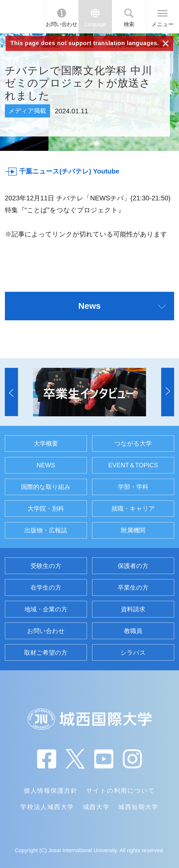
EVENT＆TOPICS (133, 465)
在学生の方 (46, 587)
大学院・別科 (46, 508)
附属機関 (133, 530)
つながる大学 (133, 443)
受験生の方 (46, 566)
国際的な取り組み (46, 487)
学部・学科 (133, 487)
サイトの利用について (121, 790)
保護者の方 (133, 566)
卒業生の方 (133, 587)
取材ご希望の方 (46, 653)
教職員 (133, 631)
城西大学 (96, 807)
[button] (11, 392)
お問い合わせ (62, 24)
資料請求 (133, 609)
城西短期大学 (138, 807)
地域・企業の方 (46, 609)
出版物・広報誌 (46, 530)
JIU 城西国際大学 (22, 17)
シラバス (133, 653)
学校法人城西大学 (47, 807)
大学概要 (46, 443)
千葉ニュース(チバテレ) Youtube (69, 171)
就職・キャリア (133, 508)
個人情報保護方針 (51, 790)
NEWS (46, 465)
